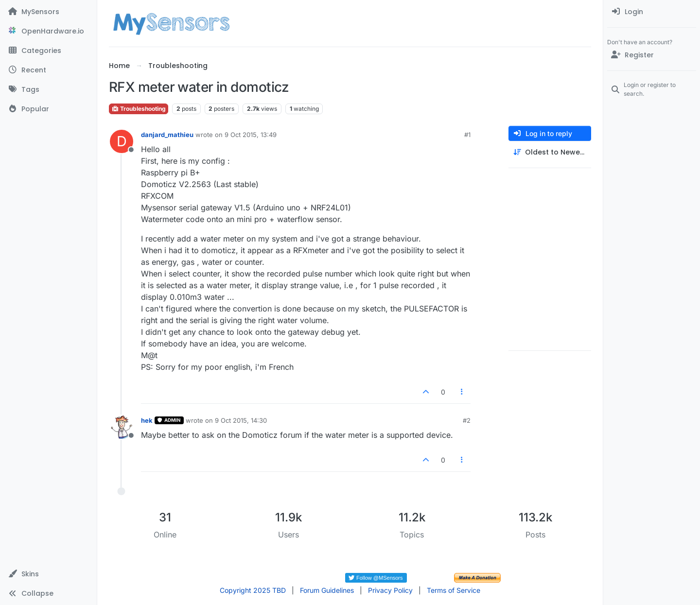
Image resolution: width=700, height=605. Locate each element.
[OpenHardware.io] (48, 31)
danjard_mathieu (167, 135)
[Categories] (48, 51)
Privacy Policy (390, 590)
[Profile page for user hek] (122, 427)
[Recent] (48, 70)
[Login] (652, 12)
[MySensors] (48, 12)
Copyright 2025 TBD (253, 590)
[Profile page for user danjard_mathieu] (122, 141)
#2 (467, 420)
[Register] (652, 55)
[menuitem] (652, 12)
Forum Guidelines (327, 590)
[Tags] (48, 89)
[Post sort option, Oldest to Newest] (550, 152)
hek (147, 420)
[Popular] (48, 109)
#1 (467, 135)
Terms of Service (454, 590)
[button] (48, 574)
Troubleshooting (139, 109)
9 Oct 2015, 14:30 (241, 420)
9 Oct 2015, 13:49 (251, 135)
